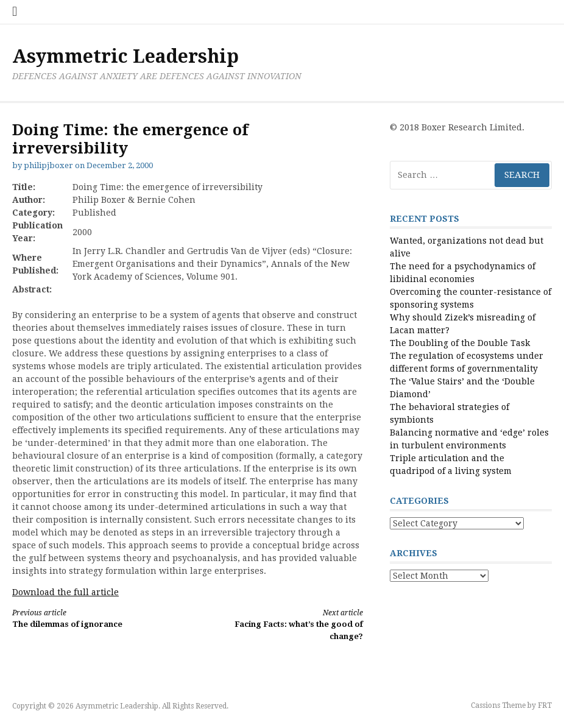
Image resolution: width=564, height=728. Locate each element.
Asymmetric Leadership (125, 56)
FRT (545, 705)
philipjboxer (48, 165)
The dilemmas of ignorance (91, 618)
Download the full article (65, 592)
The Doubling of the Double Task (460, 343)
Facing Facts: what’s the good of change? (284, 624)
